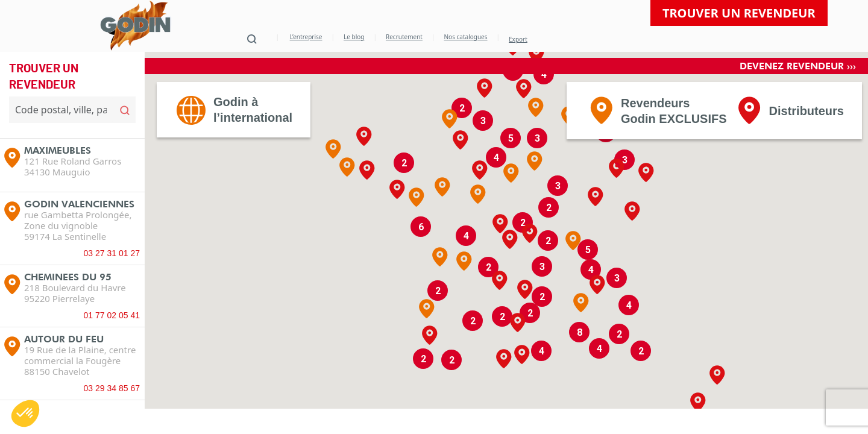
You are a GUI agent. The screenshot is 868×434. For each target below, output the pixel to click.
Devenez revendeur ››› (798, 88)
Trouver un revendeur (739, 13)
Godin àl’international (253, 132)
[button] (536, 130)
